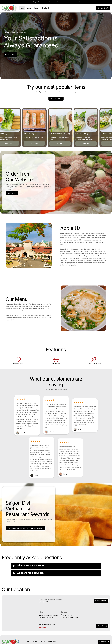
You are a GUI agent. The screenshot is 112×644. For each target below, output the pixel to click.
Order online (103, 8)
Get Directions (101, 601)
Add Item (35, 143)
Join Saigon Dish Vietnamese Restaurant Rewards (26, 528)
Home (22, 8)
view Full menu (56, 99)
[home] (9, 8)
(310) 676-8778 (66, 615)
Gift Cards (46, 8)
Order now (102, 626)
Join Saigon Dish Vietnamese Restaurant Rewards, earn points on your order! (56, 2)
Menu (29, 8)
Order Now (12, 193)
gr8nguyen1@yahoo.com (69, 617)
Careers (36, 8)
